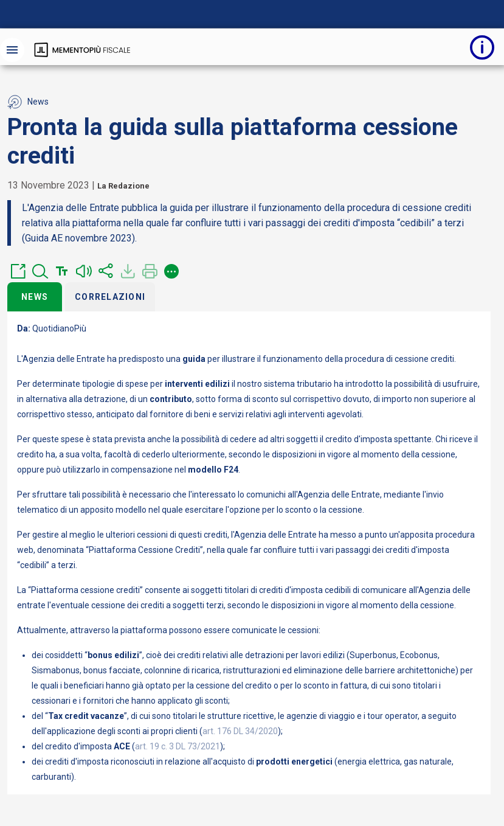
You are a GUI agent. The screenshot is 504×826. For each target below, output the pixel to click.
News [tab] (35, 297)
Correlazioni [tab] (110, 297)
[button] (18, 271)
